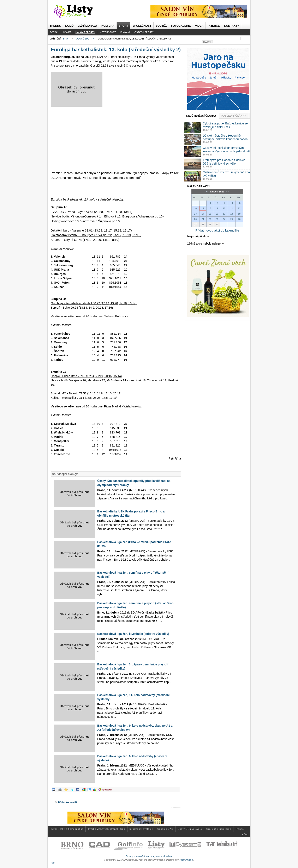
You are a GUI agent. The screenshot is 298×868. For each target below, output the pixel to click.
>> (227, 192)
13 (195, 214)
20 (195, 219)
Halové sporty (84, 39)
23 (217, 219)
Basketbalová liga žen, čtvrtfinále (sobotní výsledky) (133, 634)
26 (239, 219)
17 (224, 214)
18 (232, 214)
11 (232, 208)
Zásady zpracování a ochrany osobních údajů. (149, 856)
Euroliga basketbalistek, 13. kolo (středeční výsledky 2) (116, 50)
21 (203, 219)
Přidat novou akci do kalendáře (217, 230)
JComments (176, 808)
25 (232, 219)
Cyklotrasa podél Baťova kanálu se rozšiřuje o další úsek (225, 125)
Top (246, 834)
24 (224, 219)
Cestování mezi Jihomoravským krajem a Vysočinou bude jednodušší (226, 150)
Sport (67, 39)
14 (203, 214)
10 (224, 208)
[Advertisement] (116, 139)
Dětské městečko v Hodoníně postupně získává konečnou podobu (226, 137)
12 (239, 208)
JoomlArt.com (186, 860)
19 (239, 214)
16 (217, 214)
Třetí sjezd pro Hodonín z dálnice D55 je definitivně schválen (224, 162)
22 (210, 219)
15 (210, 214)
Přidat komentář (68, 802)
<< (208, 192)
